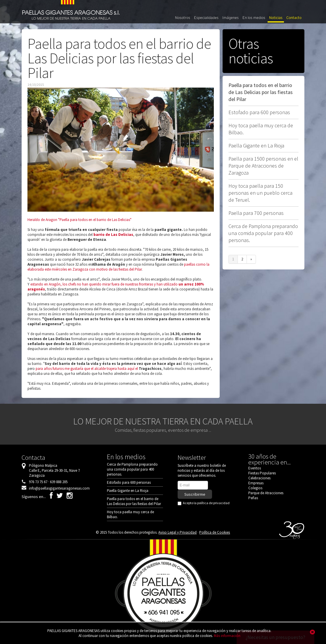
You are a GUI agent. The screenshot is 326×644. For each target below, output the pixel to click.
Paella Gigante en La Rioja (256, 146)
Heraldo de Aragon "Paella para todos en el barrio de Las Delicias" (79, 220)
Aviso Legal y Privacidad (177, 532)
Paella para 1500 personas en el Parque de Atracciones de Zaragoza (263, 166)
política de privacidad (213, 503)
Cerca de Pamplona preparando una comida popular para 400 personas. (263, 233)
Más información (227, 636)
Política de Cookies (215, 532)
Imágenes (230, 18)
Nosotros (183, 18)
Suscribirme (195, 494)
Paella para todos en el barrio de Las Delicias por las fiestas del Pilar (261, 92)
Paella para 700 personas (256, 213)
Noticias (276, 18)
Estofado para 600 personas (259, 112)
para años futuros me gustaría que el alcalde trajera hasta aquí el (87, 369)
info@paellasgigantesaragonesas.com (59, 488)
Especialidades (206, 18)
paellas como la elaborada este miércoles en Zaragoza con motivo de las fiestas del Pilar (118, 267)
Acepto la (205, 503)
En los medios (254, 18)
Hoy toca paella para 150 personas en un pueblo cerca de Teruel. (260, 193)
